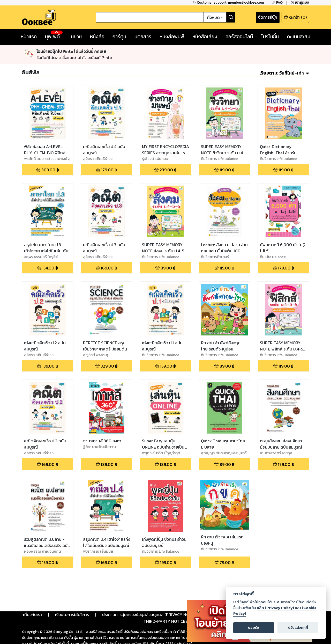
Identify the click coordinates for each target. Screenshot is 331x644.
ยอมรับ (254, 628)
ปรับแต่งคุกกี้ (298, 628)
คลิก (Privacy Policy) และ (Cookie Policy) (275, 611)
